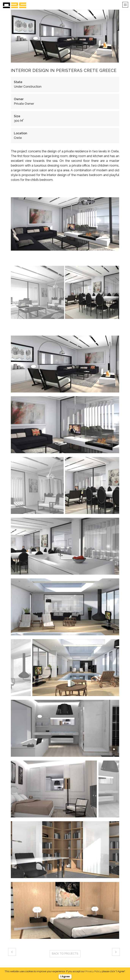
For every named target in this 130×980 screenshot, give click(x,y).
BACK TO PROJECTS (65, 954)
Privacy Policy (93, 971)
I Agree (65, 976)
